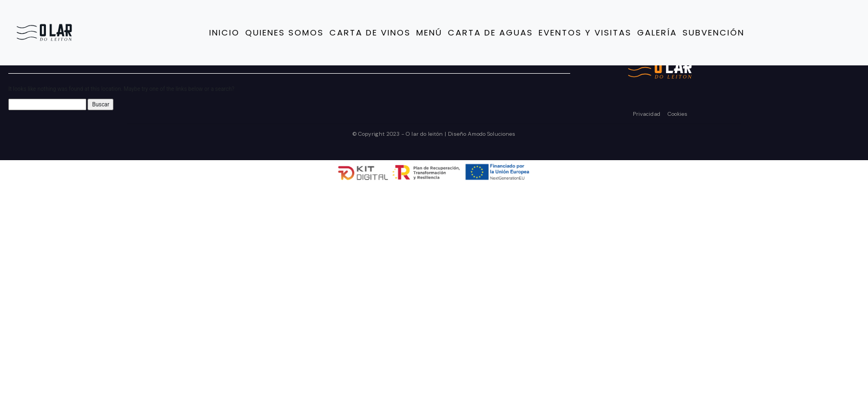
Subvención (714, 32)
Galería (657, 32)
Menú (429, 32)
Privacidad (647, 114)
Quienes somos (285, 32)
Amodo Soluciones (492, 134)
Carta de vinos (370, 32)
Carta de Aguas (490, 32)
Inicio (224, 32)
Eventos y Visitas (585, 32)
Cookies (678, 114)
